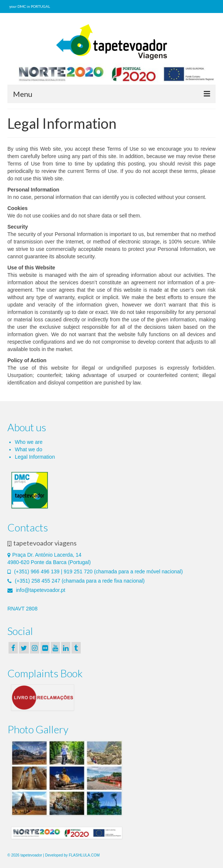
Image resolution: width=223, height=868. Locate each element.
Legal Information (35, 457)
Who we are (29, 442)
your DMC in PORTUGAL (30, 6)
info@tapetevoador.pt (36, 590)
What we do (29, 449)
